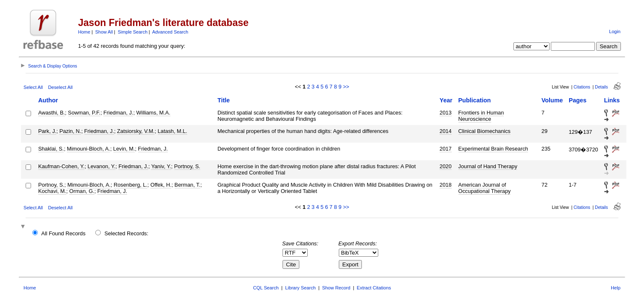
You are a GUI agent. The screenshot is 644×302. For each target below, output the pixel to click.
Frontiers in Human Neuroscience (481, 116)
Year (446, 100)
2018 (445, 185)
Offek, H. (161, 185)
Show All (104, 32)
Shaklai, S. (51, 149)
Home (84, 32)
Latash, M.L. (173, 131)
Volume (552, 100)
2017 (445, 149)
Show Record (336, 288)
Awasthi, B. (52, 113)
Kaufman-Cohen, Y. (62, 166)
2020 (445, 166)
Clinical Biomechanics (484, 131)
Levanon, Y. (102, 166)
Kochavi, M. (52, 191)
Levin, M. (124, 149)
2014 (445, 131)
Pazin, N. (70, 131)
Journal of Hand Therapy (488, 166)
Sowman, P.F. (84, 113)
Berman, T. (188, 185)
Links (612, 100)
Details (601, 87)
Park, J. (47, 131)
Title (224, 100)
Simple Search (132, 32)
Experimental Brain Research (493, 149)
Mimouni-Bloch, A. (88, 149)
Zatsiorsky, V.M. (136, 131)
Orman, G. (82, 191)
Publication (475, 100)
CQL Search (266, 288)
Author (48, 100)
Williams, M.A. (153, 113)
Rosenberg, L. (131, 185)
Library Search (300, 288)
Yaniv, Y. (161, 166)
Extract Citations (374, 288)
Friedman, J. (118, 113)
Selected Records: (127, 233)
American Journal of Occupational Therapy (485, 188)
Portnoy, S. (187, 166)
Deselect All (60, 87)
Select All (33, 87)
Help (616, 288)
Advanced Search (170, 32)
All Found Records (63, 233)
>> (346, 87)
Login (615, 31)
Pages (578, 100)
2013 (445, 113)
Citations (582, 87)
